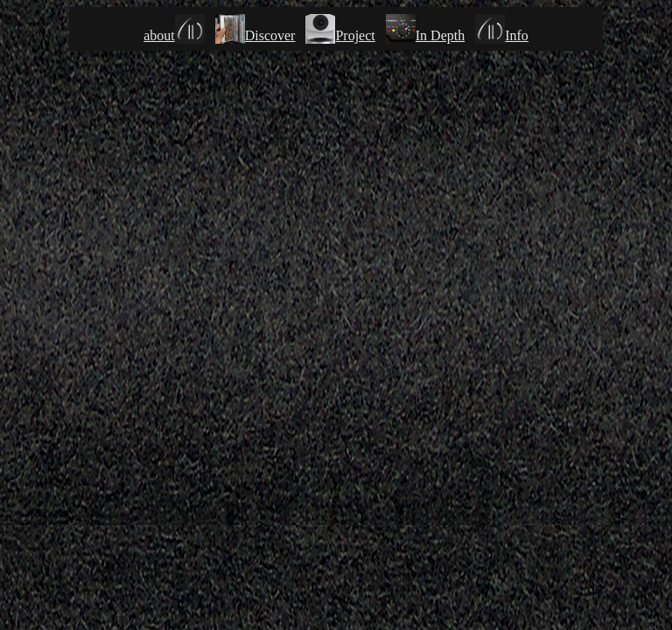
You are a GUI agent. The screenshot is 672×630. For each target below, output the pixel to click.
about (174, 35)
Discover (255, 35)
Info (502, 35)
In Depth (425, 35)
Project (355, 35)
